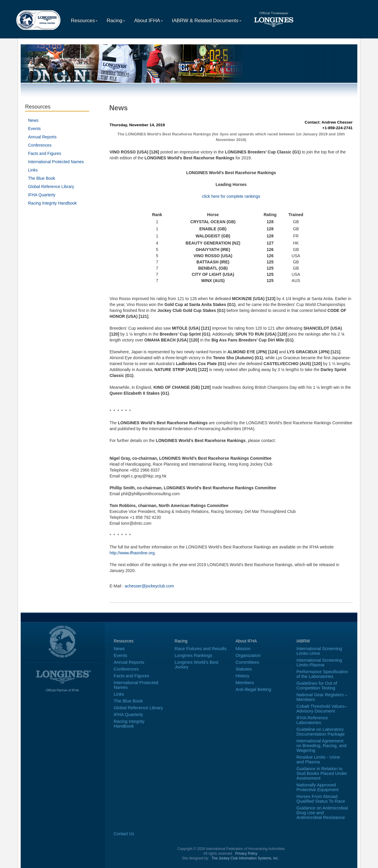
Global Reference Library (51, 187)
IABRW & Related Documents (207, 21)
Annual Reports (42, 137)
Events (34, 129)
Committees (247, 662)
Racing (116, 21)
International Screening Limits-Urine (319, 651)
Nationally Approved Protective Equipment (318, 787)
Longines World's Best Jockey (197, 664)
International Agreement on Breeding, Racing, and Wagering (321, 745)
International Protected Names (56, 162)
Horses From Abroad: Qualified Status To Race (321, 799)
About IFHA (149, 21)
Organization (248, 655)
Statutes (244, 669)
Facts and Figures (45, 153)
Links (33, 170)
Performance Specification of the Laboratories (322, 674)
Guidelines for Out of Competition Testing (317, 685)
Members (245, 682)
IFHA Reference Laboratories (312, 720)
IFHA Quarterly (42, 195)
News (33, 120)
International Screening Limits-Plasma (319, 662)
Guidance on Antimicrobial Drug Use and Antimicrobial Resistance (322, 813)
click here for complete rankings (231, 196)
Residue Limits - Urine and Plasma (318, 759)
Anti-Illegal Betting (254, 689)
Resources (84, 21)
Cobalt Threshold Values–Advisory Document (322, 709)
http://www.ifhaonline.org (132, 553)
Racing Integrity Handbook (52, 203)
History (243, 676)
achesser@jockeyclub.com (149, 586)
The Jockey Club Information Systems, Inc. (245, 858)
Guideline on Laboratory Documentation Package (321, 732)
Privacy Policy (246, 854)
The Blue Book (42, 178)
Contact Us (124, 834)
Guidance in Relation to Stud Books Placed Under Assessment (322, 773)
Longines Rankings (193, 655)
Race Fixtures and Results (201, 648)
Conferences (40, 145)
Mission (243, 648)
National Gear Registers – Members (322, 697)
